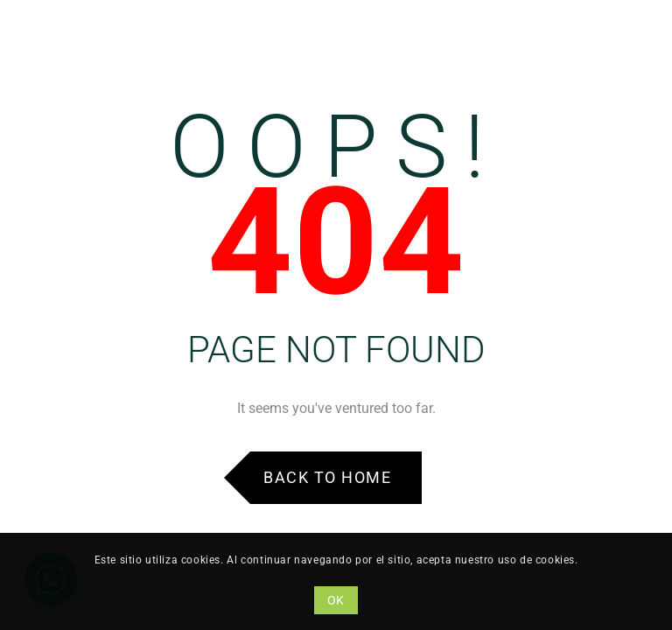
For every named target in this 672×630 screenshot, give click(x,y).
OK (336, 600)
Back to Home (327, 477)
